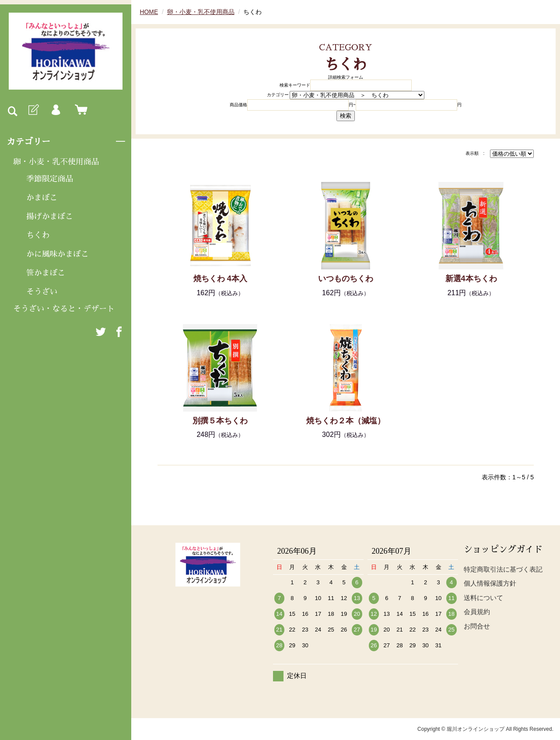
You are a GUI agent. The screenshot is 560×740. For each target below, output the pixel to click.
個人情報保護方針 (490, 583)
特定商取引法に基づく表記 (503, 569)
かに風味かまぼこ (58, 255)
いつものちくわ (346, 279)
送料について (483, 598)
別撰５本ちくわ (220, 421)
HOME (149, 12)
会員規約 (477, 612)
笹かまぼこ (46, 273)
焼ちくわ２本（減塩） (346, 421)
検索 (346, 116)
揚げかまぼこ (50, 217)
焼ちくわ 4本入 (220, 279)
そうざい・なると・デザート (64, 310)
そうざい (42, 292)
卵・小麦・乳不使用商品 (56, 162)
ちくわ (38, 236)
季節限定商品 (50, 179)
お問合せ (477, 626)
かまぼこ (42, 198)
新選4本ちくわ (471, 279)
